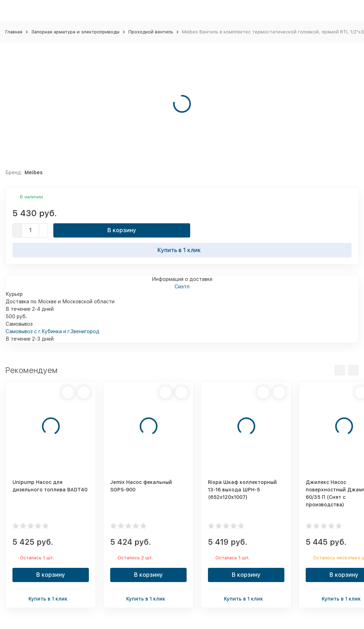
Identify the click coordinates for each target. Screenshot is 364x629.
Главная (14, 32)
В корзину (122, 230)
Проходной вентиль (151, 32)
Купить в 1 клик (182, 250)
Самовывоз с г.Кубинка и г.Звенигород (53, 331)
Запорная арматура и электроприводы (75, 32)
